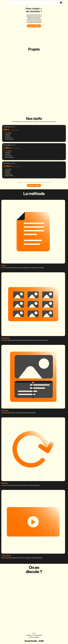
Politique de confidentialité (34, 635)
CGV (34, 633)
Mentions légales (34, 637)
